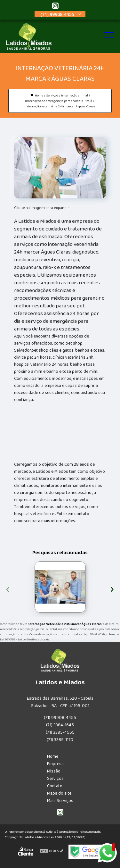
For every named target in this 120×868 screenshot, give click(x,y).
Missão (54, 771)
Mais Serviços (60, 801)
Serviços (55, 779)
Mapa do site (59, 793)
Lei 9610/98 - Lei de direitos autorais (25, 639)
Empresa (55, 764)
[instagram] (55, 7)
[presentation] (8, 588)
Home (53, 756)
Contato (55, 786)
